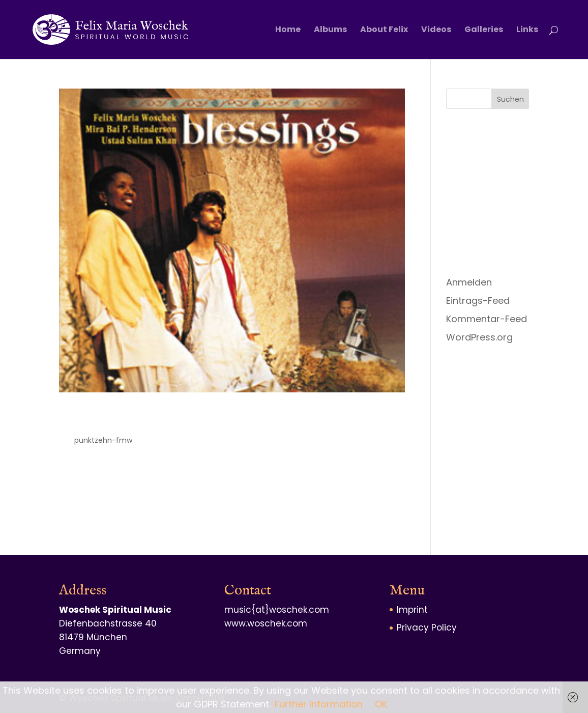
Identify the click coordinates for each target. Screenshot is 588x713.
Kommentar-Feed (487, 319)
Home (288, 31)
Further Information (319, 704)
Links (527, 31)
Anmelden (469, 282)
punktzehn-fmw (103, 440)
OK (381, 704)
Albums (330, 31)
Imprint (412, 610)
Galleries (484, 31)
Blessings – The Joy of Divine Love (209, 418)
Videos (436, 31)
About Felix (384, 31)
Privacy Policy (427, 628)
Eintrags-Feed (478, 301)
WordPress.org (479, 337)
